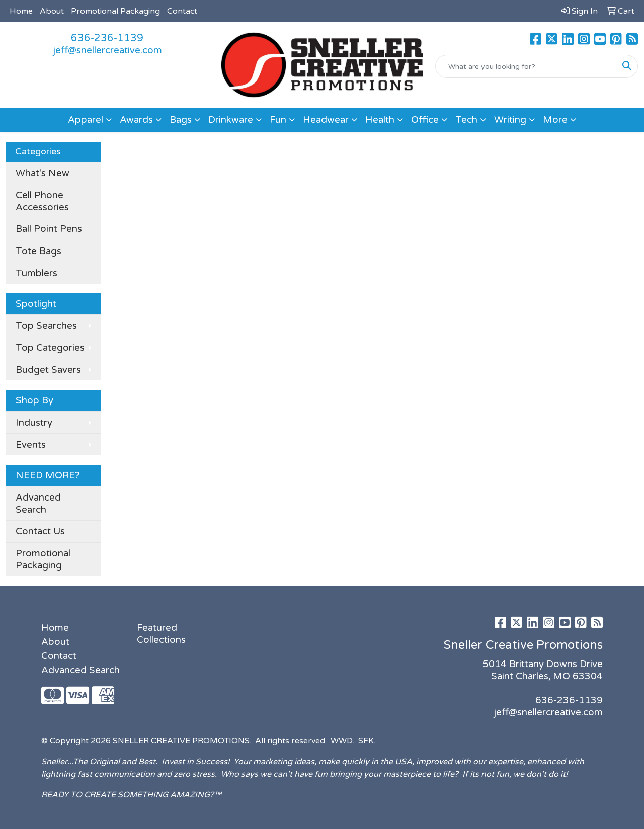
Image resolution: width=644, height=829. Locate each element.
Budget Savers (48, 370)
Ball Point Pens (49, 229)
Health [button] (380, 120)
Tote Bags (38, 251)
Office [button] (425, 120)
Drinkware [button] (231, 120)
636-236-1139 (107, 38)
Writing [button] (510, 120)
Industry (34, 423)
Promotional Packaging (115, 11)
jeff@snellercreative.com (107, 50)
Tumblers (36, 273)
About (52, 11)
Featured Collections (161, 634)
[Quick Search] (526, 66)
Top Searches (46, 326)
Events (31, 445)
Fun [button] (278, 120)
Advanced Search (38, 504)
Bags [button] (181, 120)
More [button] (555, 120)
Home (21, 11)
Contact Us (40, 531)
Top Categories (50, 348)
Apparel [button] (86, 120)
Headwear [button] (326, 120)
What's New (43, 173)
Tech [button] (466, 120)
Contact (182, 11)
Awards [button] (136, 120)
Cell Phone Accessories (42, 201)
